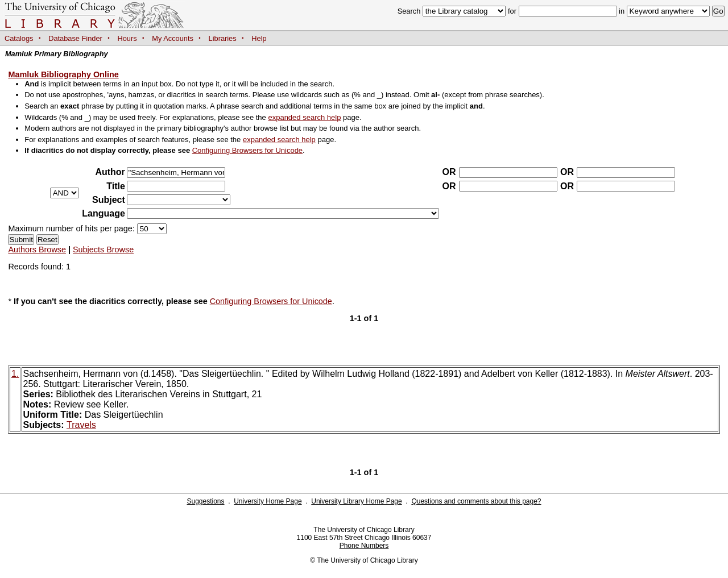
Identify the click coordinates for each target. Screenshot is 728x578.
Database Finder (75, 38)
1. (15, 374)
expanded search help (304, 117)
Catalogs (19, 38)
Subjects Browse (103, 250)
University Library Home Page (356, 501)
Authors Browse (37, 250)
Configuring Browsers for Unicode (247, 150)
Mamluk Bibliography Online (63, 74)
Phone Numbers (364, 546)
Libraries (223, 38)
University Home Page (268, 501)
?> (179, 200)
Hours (127, 38)
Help (259, 38)
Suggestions (205, 501)
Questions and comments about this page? (476, 501)
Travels (81, 425)
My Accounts (173, 38)
